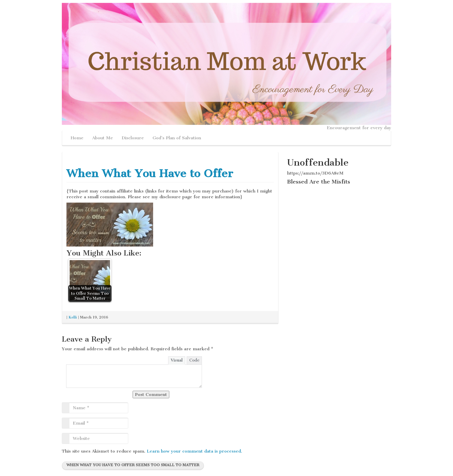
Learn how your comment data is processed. (194, 451)
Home (77, 138)
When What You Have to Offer (150, 173)
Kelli (73, 317)
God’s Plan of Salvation (177, 138)
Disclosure (133, 138)
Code (194, 360)
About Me (103, 138)
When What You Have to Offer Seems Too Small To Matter (133, 465)
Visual (177, 360)
